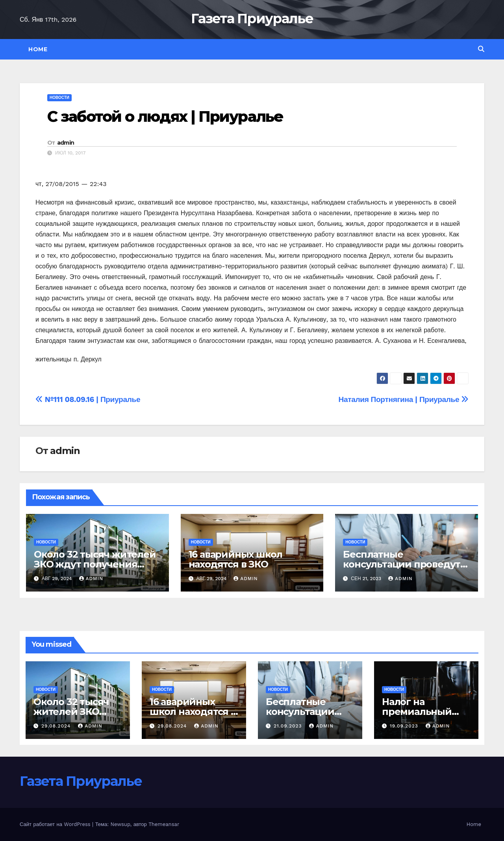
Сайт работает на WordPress (56, 824)
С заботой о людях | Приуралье (165, 116)
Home (38, 49)
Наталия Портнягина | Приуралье (403, 399)
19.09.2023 (405, 726)
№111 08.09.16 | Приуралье (88, 399)
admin (66, 143)
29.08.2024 (57, 726)
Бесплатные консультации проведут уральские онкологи (402, 564)
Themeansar (164, 824)
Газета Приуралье (252, 19)
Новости (59, 98)
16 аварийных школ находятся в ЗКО (236, 559)
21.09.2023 (289, 726)
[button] (481, 49)
